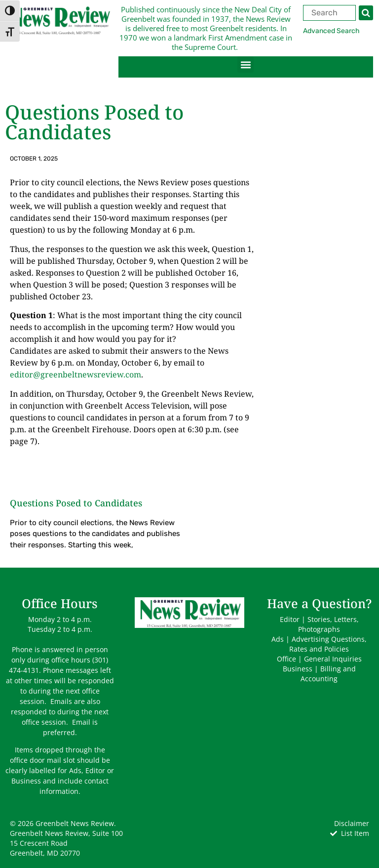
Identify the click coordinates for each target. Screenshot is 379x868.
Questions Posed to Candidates (76, 503)
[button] (246, 64)
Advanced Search (331, 31)
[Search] (366, 13)
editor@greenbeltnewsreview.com (76, 374)
